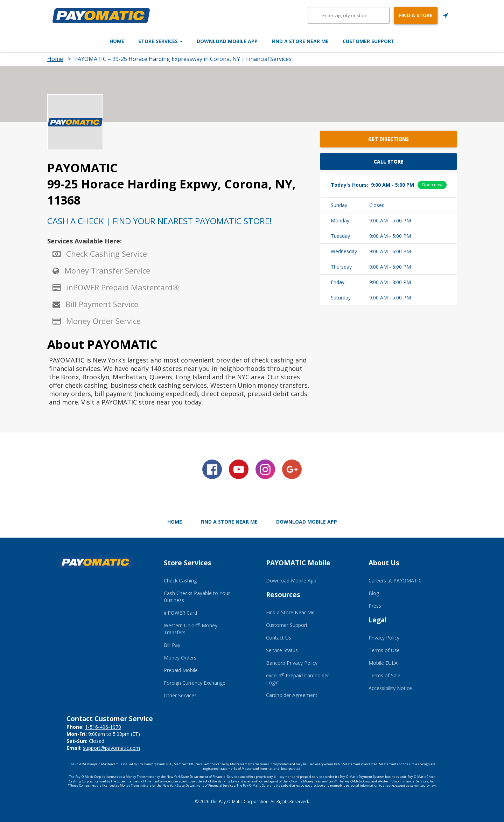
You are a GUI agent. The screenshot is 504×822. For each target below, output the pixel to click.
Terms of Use (384, 650)
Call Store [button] (389, 161)
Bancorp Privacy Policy (292, 663)
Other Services (180, 695)
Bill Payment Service (102, 304)
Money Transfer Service (107, 270)
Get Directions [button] (388, 139)
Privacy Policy (384, 638)
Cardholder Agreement (292, 695)
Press (375, 606)
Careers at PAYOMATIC (395, 581)
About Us (384, 563)
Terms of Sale (384, 675)
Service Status (282, 650)
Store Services (142, 41)
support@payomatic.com (111, 748)
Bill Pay (172, 645)
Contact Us (279, 638)
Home (80, 41)
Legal (377, 620)
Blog (374, 593)
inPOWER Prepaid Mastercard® (122, 287)
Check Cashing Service (107, 254)
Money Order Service (103, 321)
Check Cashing (180, 581)
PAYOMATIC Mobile (298, 563)
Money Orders (180, 658)
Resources (283, 595)
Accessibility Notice (390, 688)
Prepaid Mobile (181, 670)
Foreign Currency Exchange (195, 683)
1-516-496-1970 (103, 727)
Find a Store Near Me (319, 41)
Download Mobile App (227, 41)
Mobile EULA (383, 663)
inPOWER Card (180, 613)
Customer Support (405, 41)
